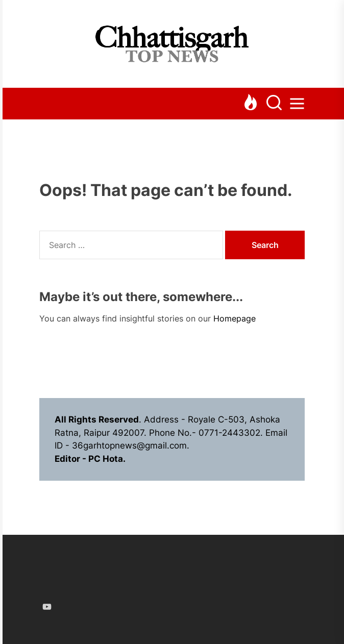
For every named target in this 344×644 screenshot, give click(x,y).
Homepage (235, 318)
